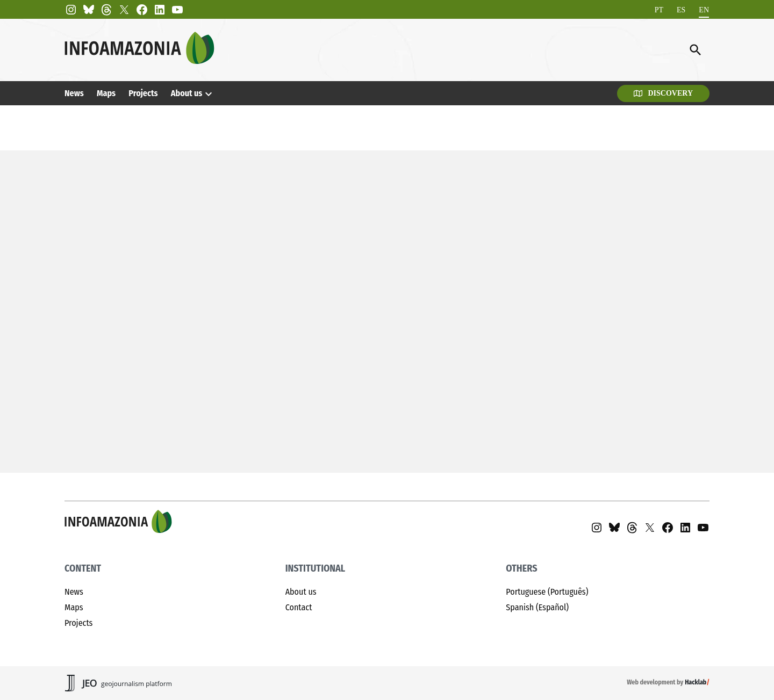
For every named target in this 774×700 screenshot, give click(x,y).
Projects (143, 93)
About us (187, 93)
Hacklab (696, 682)
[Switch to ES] (681, 10)
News (74, 93)
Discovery (663, 93)
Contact (299, 607)
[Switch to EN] (704, 10)
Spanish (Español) (537, 607)
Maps (106, 93)
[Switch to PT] (659, 10)
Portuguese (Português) (547, 592)
